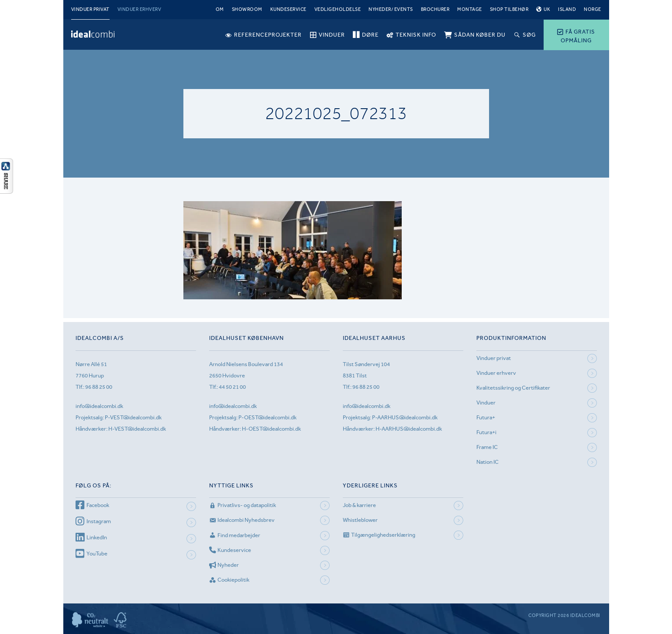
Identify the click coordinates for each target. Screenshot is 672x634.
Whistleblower (360, 520)
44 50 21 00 (232, 387)
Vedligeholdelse (338, 9)
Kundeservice (288, 9)
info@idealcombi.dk (99, 406)
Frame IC (487, 447)
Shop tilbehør (509, 9)
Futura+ (486, 417)
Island (567, 9)
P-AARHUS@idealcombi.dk (405, 417)
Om (220, 9)
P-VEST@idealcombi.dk (133, 417)
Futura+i (486, 432)
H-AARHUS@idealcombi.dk (409, 429)
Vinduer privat (90, 9)
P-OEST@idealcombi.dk (267, 417)
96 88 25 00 (99, 387)
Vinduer (486, 403)
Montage (470, 9)
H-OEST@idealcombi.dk (271, 429)
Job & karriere (359, 505)
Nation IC (488, 462)
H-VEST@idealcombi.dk (137, 429)
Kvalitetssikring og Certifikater (513, 388)
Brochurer (435, 9)
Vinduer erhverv (140, 9)
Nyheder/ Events (391, 9)
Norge (593, 9)
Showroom (247, 9)
